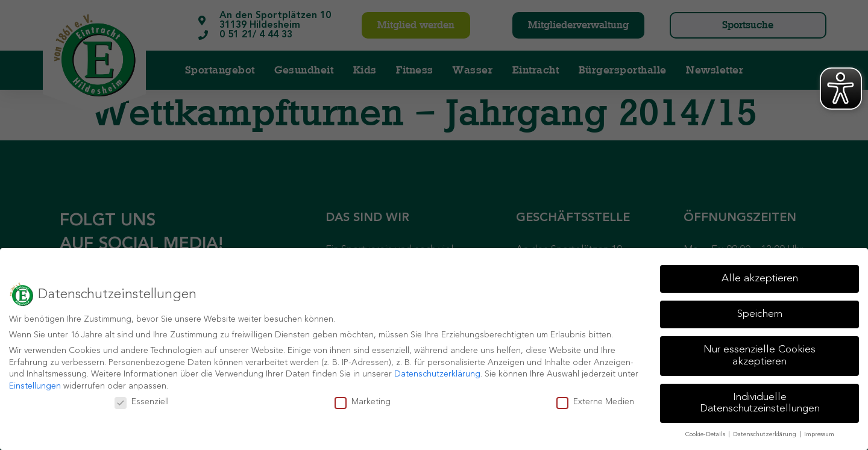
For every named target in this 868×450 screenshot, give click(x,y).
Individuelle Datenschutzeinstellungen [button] (760, 403)
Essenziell (142, 402)
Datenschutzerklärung (437, 374)
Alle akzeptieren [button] (760, 279)
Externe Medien (595, 402)
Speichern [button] (760, 314)
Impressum (819, 435)
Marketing (363, 402)
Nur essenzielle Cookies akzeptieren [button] (759, 356)
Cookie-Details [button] (706, 435)
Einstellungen (35, 386)
